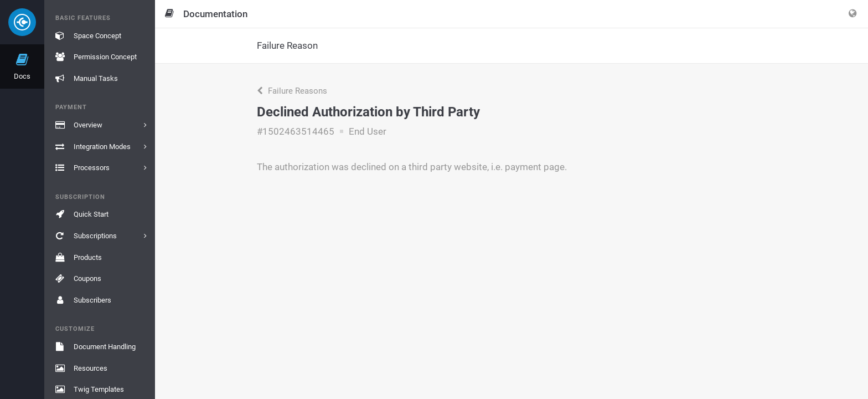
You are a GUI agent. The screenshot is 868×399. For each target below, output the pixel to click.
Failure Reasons (292, 91)
